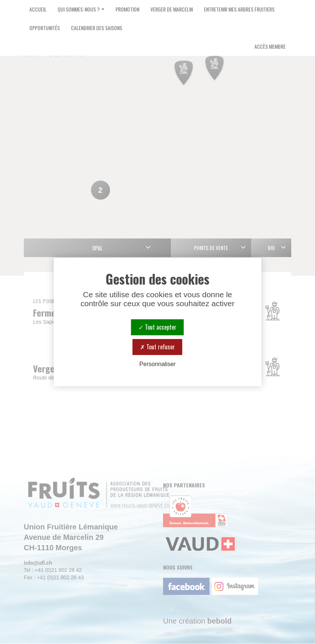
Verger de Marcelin (172, 9)
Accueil (38, 9)
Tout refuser (157, 347)
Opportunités (45, 28)
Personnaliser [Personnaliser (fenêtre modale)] (157, 364)
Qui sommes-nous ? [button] (81, 9)
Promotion (127, 9)
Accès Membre (270, 46)
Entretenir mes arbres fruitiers (239, 9)
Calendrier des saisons (97, 28)
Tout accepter (157, 327)
